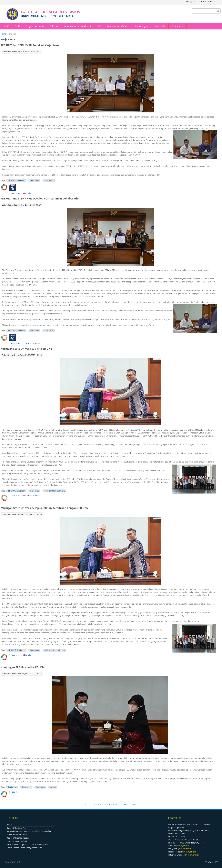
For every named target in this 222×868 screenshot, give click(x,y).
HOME (6, 26)
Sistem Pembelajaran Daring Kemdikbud (24, 848)
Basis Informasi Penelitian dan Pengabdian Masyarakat (29, 831)
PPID (99, 26)
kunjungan (13, 787)
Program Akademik (35, 26)
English (190, 1)
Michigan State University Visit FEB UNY (27, 349)
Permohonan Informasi (118, 26)
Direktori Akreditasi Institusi (18, 838)
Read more (16, 193)
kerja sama (35, 180)
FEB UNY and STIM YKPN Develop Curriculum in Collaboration (41, 198)
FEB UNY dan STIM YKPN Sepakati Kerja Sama (30, 45)
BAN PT (9, 825)
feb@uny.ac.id (197, 843)
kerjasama (41, 787)
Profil (17, 26)
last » (134, 804)
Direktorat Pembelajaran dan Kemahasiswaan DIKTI (27, 845)
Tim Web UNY (211, 862)
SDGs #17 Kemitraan (17, 180)
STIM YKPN (49, 180)
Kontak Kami (177, 26)
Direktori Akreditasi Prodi (17, 828)
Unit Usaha (160, 26)
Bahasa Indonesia (207, 1)
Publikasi (54, 26)
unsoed (53, 787)
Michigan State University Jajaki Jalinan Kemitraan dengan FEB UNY (45, 508)
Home (3, 34)
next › (127, 804)
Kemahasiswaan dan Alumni (77, 26)
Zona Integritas (142, 26)
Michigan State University (55, 491)
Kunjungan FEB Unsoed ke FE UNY (23, 667)
